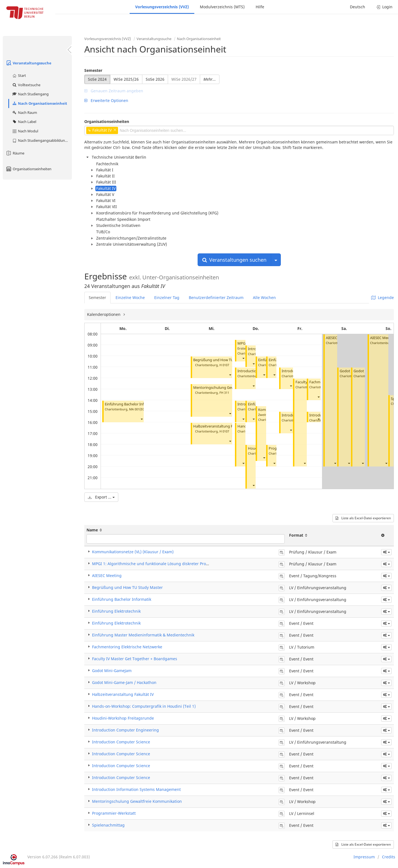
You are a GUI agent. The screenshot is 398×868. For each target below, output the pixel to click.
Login (384, 7)
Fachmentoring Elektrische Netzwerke (127, 647)
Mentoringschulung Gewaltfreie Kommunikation (137, 801)
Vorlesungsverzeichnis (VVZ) (162, 7)
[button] (142, 419)
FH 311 (224, 393)
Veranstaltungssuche (28, 63)
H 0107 (224, 365)
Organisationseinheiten (28, 169)
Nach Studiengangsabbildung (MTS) (42, 140)
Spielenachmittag (108, 825)
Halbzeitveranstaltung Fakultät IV (221, 426)
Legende (383, 297)
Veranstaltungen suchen (234, 260)
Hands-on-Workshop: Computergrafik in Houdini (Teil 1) (144, 706)
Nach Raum (24, 112)
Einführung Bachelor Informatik (131, 404)
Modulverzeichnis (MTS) (222, 7)
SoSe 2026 (155, 79)
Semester (93, 70)
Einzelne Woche (130, 297)
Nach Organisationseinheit (40, 103)
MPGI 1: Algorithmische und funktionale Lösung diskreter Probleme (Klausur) (164, 564)
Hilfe (260, 7)
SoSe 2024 (97, 79)
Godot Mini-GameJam (112, 671)
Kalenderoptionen (104, 314)
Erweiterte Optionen (106, 100)
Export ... (101, 497)
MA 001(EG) (137, 409)
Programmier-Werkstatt (114, 813)
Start (19, 75)
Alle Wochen (264, 297)
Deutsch (358, 7)
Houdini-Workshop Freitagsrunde (123, 718)
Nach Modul (25, 131)
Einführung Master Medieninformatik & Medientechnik (143, 635)
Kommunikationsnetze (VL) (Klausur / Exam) (133, 552)
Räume (15, 153)
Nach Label (24, 122)
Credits (389, 857)
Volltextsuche (26, 85)
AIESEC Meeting (383, 338)
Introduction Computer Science (121, 742)
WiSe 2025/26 (126, 79)
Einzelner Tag (167, 297)
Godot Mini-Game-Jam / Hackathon (124, 682)
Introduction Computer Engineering (125, 730)
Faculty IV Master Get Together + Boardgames (135, 659)
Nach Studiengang (30, 94)
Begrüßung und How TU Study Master (225, 360)
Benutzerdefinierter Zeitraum (216, 297)
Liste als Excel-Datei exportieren (363, 518)
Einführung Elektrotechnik (116, 611)
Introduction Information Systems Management (136, 789)
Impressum (364, 857)
